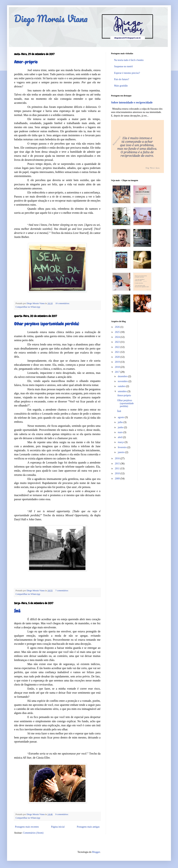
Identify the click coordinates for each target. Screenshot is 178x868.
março (121, 442)
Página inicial (58, 827)
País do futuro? (122, 79)
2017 (118, 372)
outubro (122, 386)
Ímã (17, 611)
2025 (118, 332)
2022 (118, 347)
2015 (118, 464)
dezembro (123, 376)
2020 (118, 357)
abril (120, 437)
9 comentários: (62, 814)
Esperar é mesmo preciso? (127, 73)
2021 (118, 352)
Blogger (96, 852)
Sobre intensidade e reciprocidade (132, 102)
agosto (121, 417)
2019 (118, 362)
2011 (118, 469)
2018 (118, 367)
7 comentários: (62, 591)
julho (121, 422)
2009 (118, 479)
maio (121, 432)
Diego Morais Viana (51, 18)
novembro (123, 381)
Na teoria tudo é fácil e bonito (129, 60)
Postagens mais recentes (27, 827)
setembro (123, 391)
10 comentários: (62, 303)
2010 (118, 473)
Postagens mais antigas (88, 827)
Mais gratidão (121, 86)
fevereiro (122, 447)
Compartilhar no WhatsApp (28, 307)
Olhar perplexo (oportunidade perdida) (47, 324)
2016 (118, 458)
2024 (118, 337)
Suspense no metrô (124, 66)
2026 (118, 327)
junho (121, 427)
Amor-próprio (26, 62)
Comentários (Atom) (33, 833)
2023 (118, 342)
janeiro (121, 452)
